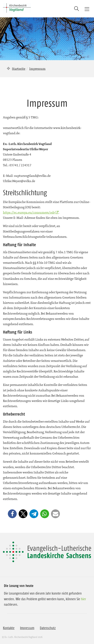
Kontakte (9, 628)
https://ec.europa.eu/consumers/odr (29, 212)
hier (83, 599)
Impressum (27, 628)
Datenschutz (48, 628)
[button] (12, 514)
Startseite (19, 69)
